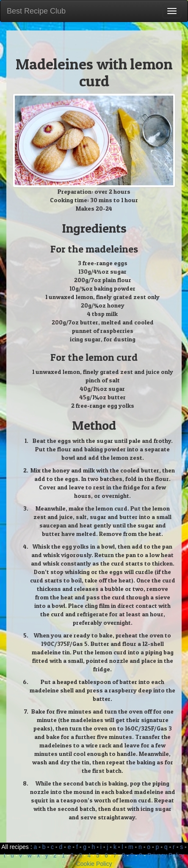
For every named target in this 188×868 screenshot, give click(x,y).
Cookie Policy (94, 864)
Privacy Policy (166, 855)
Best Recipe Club (36, 11)
